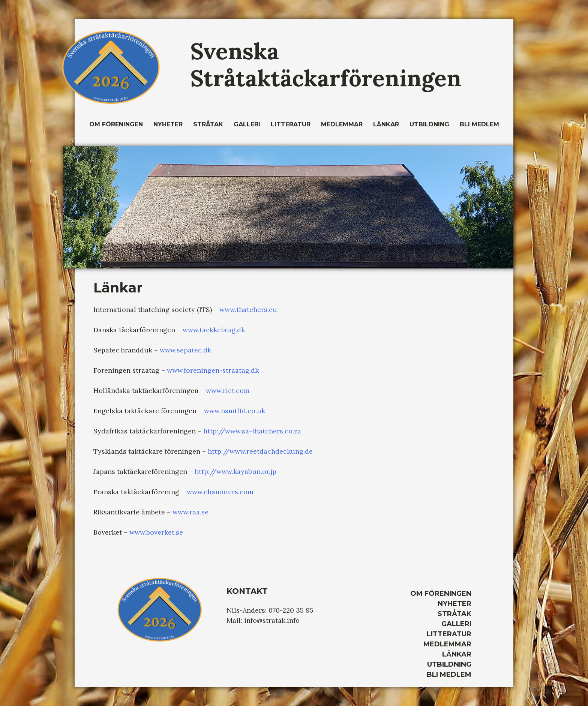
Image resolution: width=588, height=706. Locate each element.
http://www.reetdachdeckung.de (260, 451)
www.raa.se (190, 512)
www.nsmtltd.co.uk (235, 411)
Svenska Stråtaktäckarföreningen (326, 64)
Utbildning (429, 124)
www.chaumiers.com (220, 492)
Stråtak (208, 124)
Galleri (247, 124)
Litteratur (291, 124)
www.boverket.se (156, 532)
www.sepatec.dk (185, 350)
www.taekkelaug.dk (214, 330)
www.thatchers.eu (248, 310)
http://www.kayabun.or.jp (235, 471)
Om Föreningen (116, 124)
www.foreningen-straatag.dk (213, 370)
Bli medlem (479, 124)
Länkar (386, 124)
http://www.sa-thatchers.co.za (252, 431)
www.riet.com (228, 390)
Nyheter (168, 124)
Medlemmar (342, 124)
